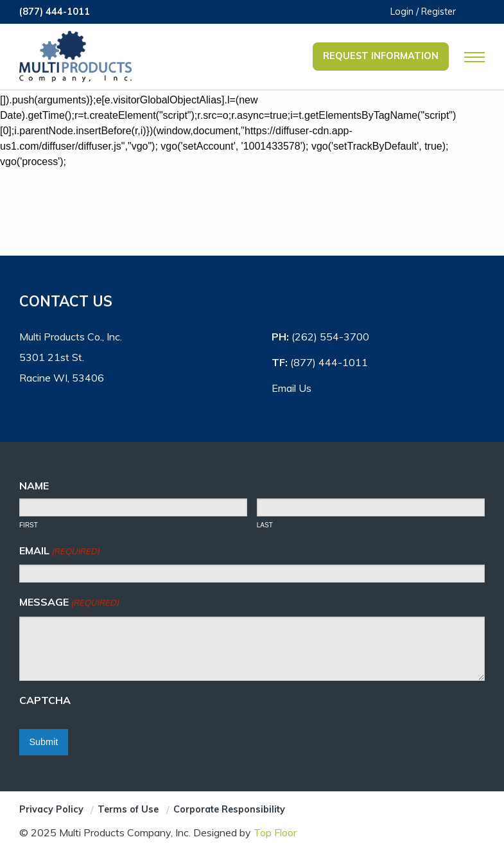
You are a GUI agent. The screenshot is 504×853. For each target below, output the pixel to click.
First (29, 525)
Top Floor (275, 832)
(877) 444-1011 (55, 12)
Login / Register (423, 12)
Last (265, 525)
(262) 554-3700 (330, 337)
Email (59, 551)
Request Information (381, 56)
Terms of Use (128, 809)
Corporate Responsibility (229, 809)
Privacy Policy (51, 809)
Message (69, 603)
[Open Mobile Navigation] (474, 57)
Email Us (291, 388)
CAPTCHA (45, 700)
